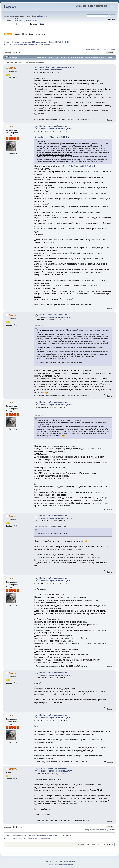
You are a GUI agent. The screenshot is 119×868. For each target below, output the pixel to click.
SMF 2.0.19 (49, 862)
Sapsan (10, 7)
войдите (40, 16)
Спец (11, 127)
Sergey (12, 68)
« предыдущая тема (91, 49)
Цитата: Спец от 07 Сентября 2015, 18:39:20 (51, 527)
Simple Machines (70, 862)
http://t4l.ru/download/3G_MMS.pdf (80, 166)
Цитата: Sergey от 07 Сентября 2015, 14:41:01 (52, 137)
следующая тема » (108, 49)
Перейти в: (81, 845)
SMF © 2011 (59, 862)
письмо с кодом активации (26, 21)
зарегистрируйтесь (12, 19)
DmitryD (13, 769)
